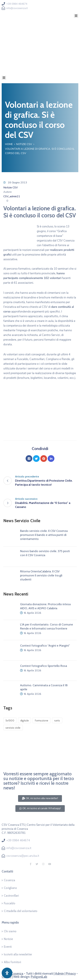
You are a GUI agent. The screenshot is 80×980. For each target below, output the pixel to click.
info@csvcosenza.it (17, 8)
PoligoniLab (39, 977)
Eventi (8, 947)
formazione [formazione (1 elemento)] (42, 721)
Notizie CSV (24, 144)
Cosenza (9, 880)
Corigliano (10, 888)
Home (9, 144)
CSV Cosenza (14, 974)
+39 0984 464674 (17, 4)
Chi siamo (10, 931)
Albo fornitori (12, 962)
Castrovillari (11, 896)
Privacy (71, 974)
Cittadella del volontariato (21, 911)
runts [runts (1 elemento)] (57, 721)
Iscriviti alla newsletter (18, 954)
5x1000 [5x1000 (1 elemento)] (10, 721)
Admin (59, 974)
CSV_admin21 (12, 196)
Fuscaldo (10, 903)
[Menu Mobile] (76, 16)
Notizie (8, 939)
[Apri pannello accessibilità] (7, 973)
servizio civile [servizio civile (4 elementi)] (13, 728)
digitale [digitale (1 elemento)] (25, 721)
